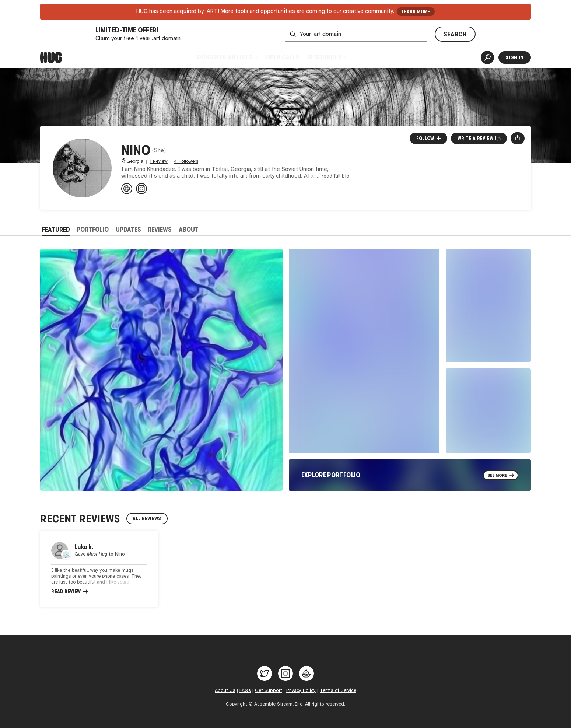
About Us (225, 690)
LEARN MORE (416, 12)
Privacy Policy (301, 690)
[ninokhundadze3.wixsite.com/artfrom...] (127, 189)
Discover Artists (227, 57)
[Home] (51, 57)
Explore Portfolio (331, 475)
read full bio (336, 176)
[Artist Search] (487, 57)
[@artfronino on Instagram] (141, 189)
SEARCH (455, 34)
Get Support (269, 690)
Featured (56, 230)
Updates (128, 230)
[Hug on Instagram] (285, 673)
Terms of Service (338, 690)
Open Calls (282, 57)
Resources (327, 57)
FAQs (245, 690)
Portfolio (93, 230)
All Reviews (147, 519)
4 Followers (186, 162)
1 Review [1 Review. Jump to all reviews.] (159, 162)
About (189, 230)
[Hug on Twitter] (265, 673)
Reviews (160, 230)
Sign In (514, 57)
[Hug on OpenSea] (306, 673)
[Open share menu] (517, 138)
